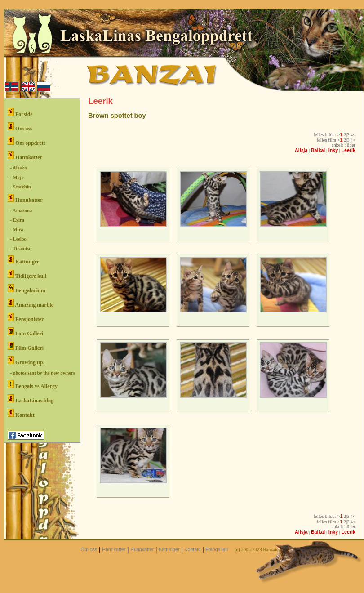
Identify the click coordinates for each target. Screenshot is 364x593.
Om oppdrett (27, 141)
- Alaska (17, 168)
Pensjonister (26, 318)
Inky (333, 150)
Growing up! (26, 361)
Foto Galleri (25, 332)
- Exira (16, 220)
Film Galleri (26, 346)
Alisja (301, 150)
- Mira (16, 230)
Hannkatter (25, 156)
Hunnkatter (25, 198)
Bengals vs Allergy (33, 385)
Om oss (20, 127)
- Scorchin (19, 187)
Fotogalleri (217, 549)
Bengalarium (27, 289)
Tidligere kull (27, 274)
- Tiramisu (20, 248)
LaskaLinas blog (31, 399)
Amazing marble (31, 303)
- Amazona (20, 211)
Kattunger (23, 260)
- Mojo (16, 177)
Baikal (318, 150)
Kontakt (21, 413)
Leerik (348, 150)
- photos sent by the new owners (41, 373)
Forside (20, 113)
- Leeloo (17, 239)
